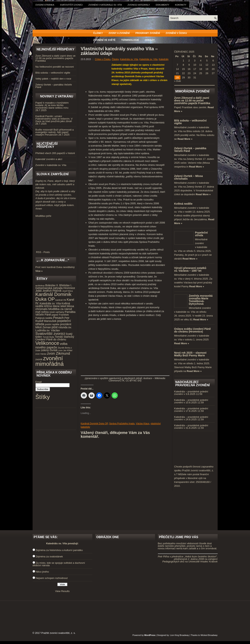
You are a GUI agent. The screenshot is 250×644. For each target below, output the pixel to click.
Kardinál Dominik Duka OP (94, 424)
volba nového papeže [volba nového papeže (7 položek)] (51, 345)
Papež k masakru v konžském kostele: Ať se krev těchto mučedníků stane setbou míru (52, 105)
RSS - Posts (56, 251)
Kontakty (181, 5)
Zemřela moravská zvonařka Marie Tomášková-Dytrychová (201, 300)
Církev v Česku (103, 59)
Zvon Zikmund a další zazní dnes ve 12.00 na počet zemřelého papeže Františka (56, 58)
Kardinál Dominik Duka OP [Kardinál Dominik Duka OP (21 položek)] (53, 297)
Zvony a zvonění (119, 33)
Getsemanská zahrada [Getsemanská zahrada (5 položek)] (49, 288)
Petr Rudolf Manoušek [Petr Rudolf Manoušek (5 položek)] (52, 319)
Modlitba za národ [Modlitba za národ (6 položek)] (60, 309)
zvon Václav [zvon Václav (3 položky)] (41, 354)
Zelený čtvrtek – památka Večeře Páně (54, 86)
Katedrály (164, 59)
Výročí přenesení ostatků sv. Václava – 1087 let (190, 269)
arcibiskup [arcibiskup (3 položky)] (40, 286)
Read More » (185, 139)
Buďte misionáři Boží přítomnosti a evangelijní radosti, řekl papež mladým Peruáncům (55, 132)
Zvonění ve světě (104, 40)
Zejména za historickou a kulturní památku (59, 550)
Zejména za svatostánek (49, 556)
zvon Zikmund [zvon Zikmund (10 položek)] (59, 353)
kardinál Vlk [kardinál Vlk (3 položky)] (61, 300)
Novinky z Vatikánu (57, 96)
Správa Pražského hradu (122, 424)
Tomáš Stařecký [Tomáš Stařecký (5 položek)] (64, 337)
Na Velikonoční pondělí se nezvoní (55, 67)
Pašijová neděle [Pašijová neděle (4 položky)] (44, 318)
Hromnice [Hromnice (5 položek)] (69, 288)
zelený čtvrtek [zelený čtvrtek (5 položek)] (49, 350)
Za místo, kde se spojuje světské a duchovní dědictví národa (59, 564)
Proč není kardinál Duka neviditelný (55, 267)
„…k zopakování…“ (53, 260)
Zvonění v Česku (176, 33)
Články (98, 33)
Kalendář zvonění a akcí (49, 159)
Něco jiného (42, 572)
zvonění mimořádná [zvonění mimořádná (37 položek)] (50, 361)
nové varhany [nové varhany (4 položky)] (57, 312)
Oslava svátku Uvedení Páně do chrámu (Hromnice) (193, 330)
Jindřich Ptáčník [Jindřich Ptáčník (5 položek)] (52, 291)
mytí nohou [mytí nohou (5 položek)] (42, 312)
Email (39, 382)
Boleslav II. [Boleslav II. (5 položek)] (52, 285)
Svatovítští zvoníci (71, 5)
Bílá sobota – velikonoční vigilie (53, 73)
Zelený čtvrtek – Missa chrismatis (189, 177)
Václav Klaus (143, 424)
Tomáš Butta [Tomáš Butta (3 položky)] (48, 337)
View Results (62, 591)
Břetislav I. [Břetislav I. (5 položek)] (66, 285)
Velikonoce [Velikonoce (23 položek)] (47, 343)
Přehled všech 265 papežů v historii (55, 153)
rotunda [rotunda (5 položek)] (63, 327)
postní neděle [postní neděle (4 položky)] (52, 324)
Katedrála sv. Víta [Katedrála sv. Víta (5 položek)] (50, 303)
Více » (39, 271)
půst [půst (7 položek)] (55, 327)
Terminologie (130, 40)
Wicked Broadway (209, 635)
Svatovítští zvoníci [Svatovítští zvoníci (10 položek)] (50, 334)
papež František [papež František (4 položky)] (60, 315)
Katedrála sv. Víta (129, 59)
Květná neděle (183, 204)
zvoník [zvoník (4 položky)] (39, 359)
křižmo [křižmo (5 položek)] (48, 306)
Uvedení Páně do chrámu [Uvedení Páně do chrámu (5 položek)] (51, 339)
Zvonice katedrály (139, 5)
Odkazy (150, 40)
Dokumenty (162, 5)
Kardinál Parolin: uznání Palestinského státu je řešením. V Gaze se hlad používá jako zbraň (54, 119)
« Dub (178, 81)
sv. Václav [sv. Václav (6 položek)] (53, 330)
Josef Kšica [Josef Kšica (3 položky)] (68, 291)
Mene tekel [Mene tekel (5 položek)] (59, 306)
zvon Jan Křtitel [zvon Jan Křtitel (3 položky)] (65, 350)
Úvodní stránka (45, 5)
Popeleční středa (201, 234)
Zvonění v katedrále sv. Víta (105, 5)
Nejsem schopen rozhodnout (52, 578)
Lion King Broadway (179, 635)
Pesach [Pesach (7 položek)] (59, 318)
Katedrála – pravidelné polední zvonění (191, 393)
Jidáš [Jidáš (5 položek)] (39, 291)
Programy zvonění (148, 33)
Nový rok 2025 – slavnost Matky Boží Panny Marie (190, 354)
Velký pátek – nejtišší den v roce (53, 79)
